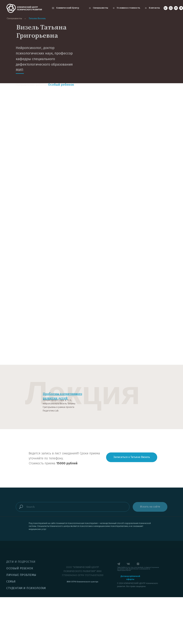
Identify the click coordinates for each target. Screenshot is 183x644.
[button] (65, 8)
